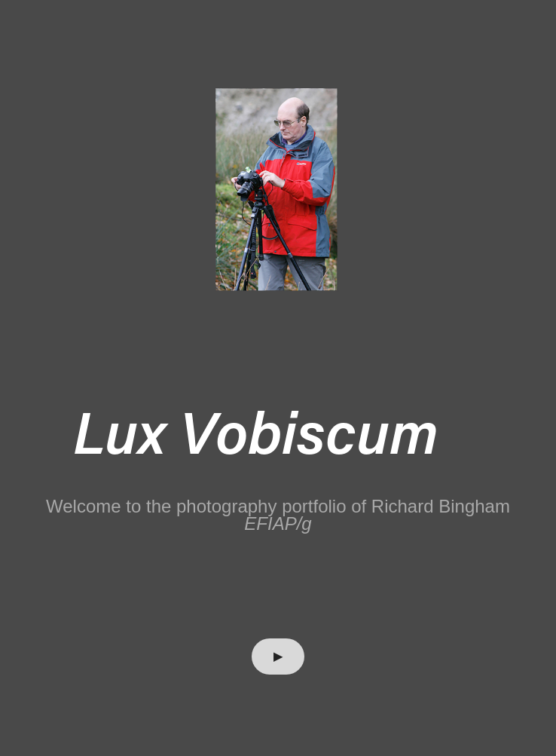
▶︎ (278, 656)
